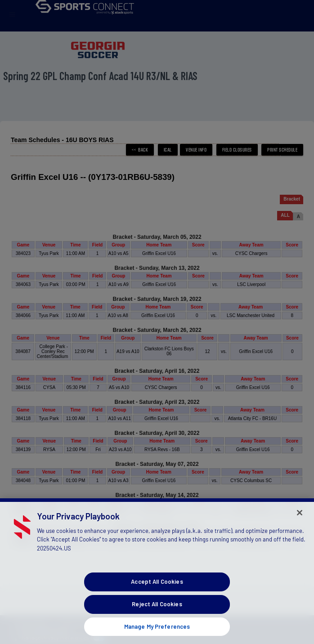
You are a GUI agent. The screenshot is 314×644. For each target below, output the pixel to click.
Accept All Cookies (157, 594)
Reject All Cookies (157, 616)
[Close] (300, 525)
